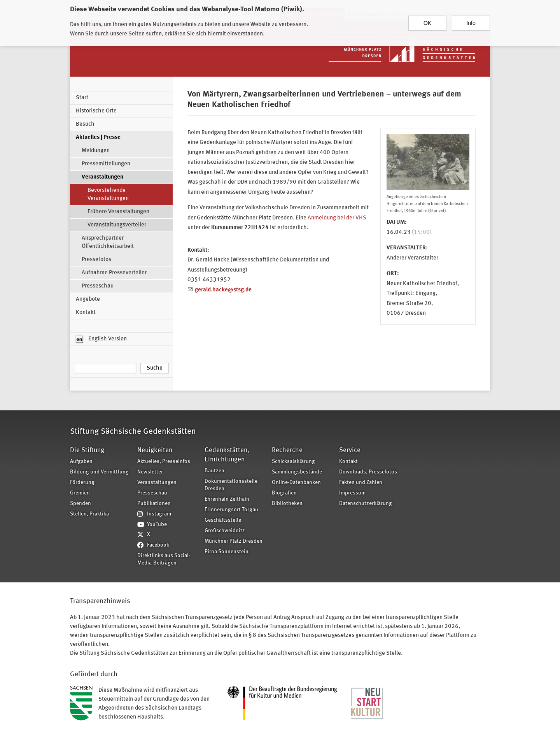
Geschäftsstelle (223, 520)
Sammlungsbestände (297, 472)
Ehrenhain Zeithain (227, 499)
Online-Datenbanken (296, 483)
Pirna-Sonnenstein (227, 552)
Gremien (80, 493)
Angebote (88, 299)
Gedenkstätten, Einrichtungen (227, 455)
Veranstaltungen (102, 177)
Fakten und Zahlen (361, 483)
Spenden (80, 504)
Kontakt (86, 313)
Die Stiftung (87, 450)
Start (82, 98)
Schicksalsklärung (293, 462)
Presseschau (98, 286)
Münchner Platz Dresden (234, 541)
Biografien (284, 493)
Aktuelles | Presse (98, 138)
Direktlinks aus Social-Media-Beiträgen (164, 559)
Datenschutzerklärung (366, 504)
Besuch (85, 124)
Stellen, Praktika (89, 514)
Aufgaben (81, 462)
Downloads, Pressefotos (368, 472)
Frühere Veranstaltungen (118, 212)
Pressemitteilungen (106, 164)
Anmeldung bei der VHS (337, 218)
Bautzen (214, 471)
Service (350, 450)
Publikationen (154, 504)
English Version (101, 339)
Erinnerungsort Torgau (231, 510)
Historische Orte (96, 111)
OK (427, 19)
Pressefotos (96, 260)
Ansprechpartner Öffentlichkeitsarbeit (108, 242)
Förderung (82, 483)
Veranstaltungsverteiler (117, 225)
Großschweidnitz (225, 531)
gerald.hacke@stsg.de (223, 290)
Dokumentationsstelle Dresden (231, 485)
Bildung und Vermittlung (99, 472)
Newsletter (150, 472)
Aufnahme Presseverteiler (114, 273)
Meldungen (96, 151)
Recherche (287, 450)
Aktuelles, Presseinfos (164, 462)
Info (471, 19)
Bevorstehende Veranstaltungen (108, 195)
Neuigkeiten (155, 450)
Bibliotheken (287, 504)
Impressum (352, 493)
